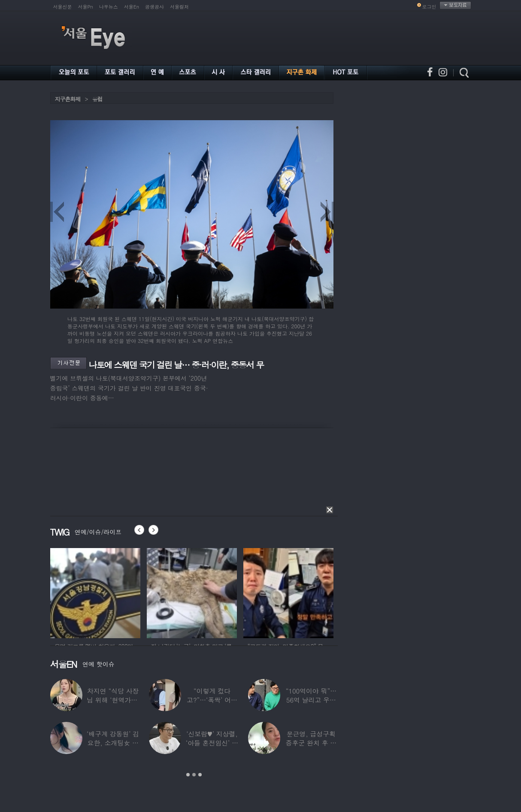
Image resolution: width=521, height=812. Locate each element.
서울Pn (86, 7)
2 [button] (194, 775)
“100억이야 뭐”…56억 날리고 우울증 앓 (311, 700)
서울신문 (63, 7)
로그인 (429, 7)
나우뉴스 (109, 7)
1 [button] (188, 775)
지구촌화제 (68, 99)
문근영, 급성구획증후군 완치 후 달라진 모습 (311, 743)
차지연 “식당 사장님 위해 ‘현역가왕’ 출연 (113, 700)
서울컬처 (179, 7)
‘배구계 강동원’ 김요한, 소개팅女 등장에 (113, 743)
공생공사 (154, 7)
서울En (132, 7)
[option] (118, 592)
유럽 (97, 99)
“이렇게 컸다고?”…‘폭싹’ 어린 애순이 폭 (212, 700)
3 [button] (200, 775)
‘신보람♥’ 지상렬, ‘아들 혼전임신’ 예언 (212, 743)
